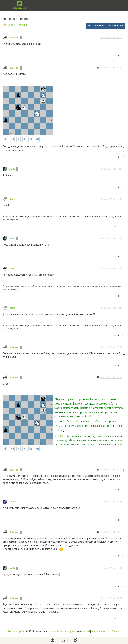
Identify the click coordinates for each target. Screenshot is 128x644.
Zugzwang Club (16, 632)
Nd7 (58, 426)
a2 (112, 445)
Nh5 (78, 421)
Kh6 (62, 436)
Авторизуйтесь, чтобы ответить (106, 26)
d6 (89, 416)
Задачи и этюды (17, 25)
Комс (12, 199)
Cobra (13, 502)
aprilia (12, 169)
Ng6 (120, 445)
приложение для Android (106, 632)
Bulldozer (14, 38)
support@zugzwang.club (62, 632)
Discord (86, 632)
